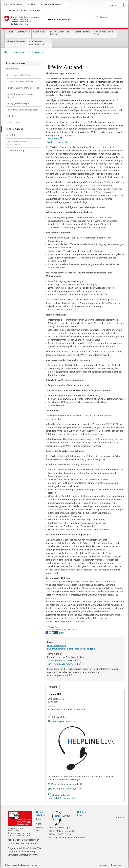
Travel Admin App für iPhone (63, 660)
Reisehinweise (40, 34)
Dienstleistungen (83, 34)
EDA (33, 4)
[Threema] (57, 632)
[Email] (63, 632)
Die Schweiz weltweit (53, 4)
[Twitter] (50, 632)
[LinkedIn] (53, 632)
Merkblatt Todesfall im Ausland (63, 309)
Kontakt (51, 687)
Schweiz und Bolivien (16, 44)
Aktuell (10, 34)
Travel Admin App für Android (64, 664)
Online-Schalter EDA (40, 815)
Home (7, 52)
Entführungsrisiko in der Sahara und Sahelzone (71, 649)
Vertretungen (23, 34)
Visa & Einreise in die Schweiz (104, 34)
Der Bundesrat (16, 4)
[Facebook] (47, 632)
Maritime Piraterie (56, 645)
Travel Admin (54, 139)
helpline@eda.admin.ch (63, 722)
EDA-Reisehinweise (57, 142)
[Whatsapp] (60, 632)
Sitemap (120, 817)
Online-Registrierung (59, 675)
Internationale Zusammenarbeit (40, 44)
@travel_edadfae (61, 795)
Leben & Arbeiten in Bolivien (61, 34)
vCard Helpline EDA (66, 789)
